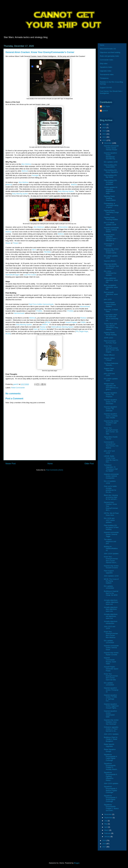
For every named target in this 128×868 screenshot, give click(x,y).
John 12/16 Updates (111, 554)
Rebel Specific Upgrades (109, 745)
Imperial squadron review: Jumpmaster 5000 (110, 714)
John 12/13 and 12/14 (109, 627)
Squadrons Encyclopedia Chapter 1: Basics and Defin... (111, 808)
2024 (104, 128)
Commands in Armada (109, 245)
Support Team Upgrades (109, 369)
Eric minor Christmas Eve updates (110, 273)
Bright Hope (84, 331)
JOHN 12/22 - (109, 338)
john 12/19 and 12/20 (109, 375)
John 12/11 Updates (111, 734)
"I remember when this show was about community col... (111, 318)
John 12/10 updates (111, 783)
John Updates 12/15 (111, 576)
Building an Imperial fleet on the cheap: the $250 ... (111, 594)
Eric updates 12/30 (111, 162)
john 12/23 (108, 299)
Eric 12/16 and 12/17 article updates (109, 520)
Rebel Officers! (109, 355)
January (107, 837)
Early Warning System (66, 191)
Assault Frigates (71, 322)
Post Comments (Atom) (55, 470)
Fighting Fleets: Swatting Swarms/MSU (110, 198)
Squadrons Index (106, 67)
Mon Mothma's (39, 227)
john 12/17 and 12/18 (109, 452)
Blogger (77, 863)
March (107, 830)
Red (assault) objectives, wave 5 (111, 294)
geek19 (105, 111)
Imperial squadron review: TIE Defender (110, 409)
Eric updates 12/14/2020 (109, 642)
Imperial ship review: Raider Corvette (111, 654)
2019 (104, 841)
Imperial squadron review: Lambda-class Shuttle (111, 416)
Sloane (8, 243)
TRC (45, 252)
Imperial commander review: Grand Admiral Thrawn (111, 148)
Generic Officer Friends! (109, 359)
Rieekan (83, 318)
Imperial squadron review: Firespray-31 (111, 690)
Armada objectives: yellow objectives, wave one (111, 602)
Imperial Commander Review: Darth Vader (110, 661)
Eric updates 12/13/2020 (109, 684)
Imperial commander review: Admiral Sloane (111, 230)
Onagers (17, 275)
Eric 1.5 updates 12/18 (110, 482)
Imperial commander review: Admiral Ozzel (111, 648)
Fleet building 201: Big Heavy (110, 176)
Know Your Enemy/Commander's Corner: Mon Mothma (111, 635)
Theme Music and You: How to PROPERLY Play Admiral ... (111, 327)
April (106, 827)
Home (50, 464)
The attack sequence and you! (110, 541)
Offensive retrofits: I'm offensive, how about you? (111, 266)
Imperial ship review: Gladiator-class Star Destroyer (111, 722)
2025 (104, 124)
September (109, 818)
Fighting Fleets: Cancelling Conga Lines (111, 212)
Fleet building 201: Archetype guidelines (110, 182)
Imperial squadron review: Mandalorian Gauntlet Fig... (110, 156)
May (106, 824)
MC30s (48, 322)
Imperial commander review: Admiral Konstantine (111, 476)
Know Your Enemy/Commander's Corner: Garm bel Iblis (111, 677)
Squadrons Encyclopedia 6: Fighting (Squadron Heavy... (111, 776)
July (106, 821)
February (108, 833)
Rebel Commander (18, 388)
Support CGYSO (106, 88)
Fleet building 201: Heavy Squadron (111, 171)
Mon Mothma (26, 164)
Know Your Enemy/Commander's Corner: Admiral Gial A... (111, 560)
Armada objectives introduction (111, 622)
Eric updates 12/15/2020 (109, 587)
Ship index (104, 64)
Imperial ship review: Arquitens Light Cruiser (111, 423)
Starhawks (9, 275)
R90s (49, 252)
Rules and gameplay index (109, 56)
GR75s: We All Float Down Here (111, 514)
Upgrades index (106, 71)
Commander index (106, 60)
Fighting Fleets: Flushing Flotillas (111, 218)
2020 (104, 140)
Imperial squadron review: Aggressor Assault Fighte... (111, 706)
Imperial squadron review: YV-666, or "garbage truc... (110, 698)
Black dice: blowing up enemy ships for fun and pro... (111, 497)
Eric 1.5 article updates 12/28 (110, 224)
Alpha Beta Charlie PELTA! (111, 438)
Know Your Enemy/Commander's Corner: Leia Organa (111, 349)
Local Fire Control (30, 275)
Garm (36, 329)
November (108, 814)
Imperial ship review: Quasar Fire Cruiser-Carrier (111, 251)
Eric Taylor (106, 106)
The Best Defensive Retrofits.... (111, 364)
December (108, 143)
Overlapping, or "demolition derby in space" (111, 205)
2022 (104, 134)
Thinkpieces (104, 78)
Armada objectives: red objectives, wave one (111, 616)
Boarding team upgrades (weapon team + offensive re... (111, 238)
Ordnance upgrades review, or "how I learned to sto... (111, 729)
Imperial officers (110, 261)
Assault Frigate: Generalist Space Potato (111, 669)
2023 (104, 131)
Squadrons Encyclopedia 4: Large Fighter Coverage (111, 757)
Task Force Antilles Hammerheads (41, 304)
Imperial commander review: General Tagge (111, 534)
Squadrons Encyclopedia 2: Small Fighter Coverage (111, 799)
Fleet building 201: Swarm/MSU (110, 166)
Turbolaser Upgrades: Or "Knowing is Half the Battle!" (111, 468)
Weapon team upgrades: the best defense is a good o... (111, 387)
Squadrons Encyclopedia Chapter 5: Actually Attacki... (111, 766)
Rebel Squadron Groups (110, 750)
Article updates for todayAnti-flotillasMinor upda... (111, 190)
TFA (77, 331)
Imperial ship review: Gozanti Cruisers (111, 567)
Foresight (35, 175)
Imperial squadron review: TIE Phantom (110, 395)
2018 (104, 844)
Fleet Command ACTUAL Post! (110, 342)
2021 (104, 137)
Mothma (25, 171)
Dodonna (43, 329)
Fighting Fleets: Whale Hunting (110, 334)
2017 (104, 847)
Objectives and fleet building (110, 52)
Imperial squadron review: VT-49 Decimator (110, 402)
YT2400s (39, 311)
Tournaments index (107, 74)
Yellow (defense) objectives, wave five (111, 280)
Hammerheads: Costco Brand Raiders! (110, 304)
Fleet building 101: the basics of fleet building (111, 527)
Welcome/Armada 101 (108, 49)
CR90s (83, 322)
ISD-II (34, 250)
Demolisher (64, 227)
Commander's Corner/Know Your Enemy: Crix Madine (111, 445)
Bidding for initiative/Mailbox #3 (111, 548)
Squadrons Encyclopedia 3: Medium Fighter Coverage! (111, 789)
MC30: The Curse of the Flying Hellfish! (111, 581)
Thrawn (16, 243)
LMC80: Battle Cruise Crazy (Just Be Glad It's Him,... (111, 459)
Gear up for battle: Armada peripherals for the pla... (110, 489)
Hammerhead (85, 306)
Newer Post (11, 464)
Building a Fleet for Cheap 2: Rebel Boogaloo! (111, 739)
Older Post (89, 464)
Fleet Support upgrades (109, 572)
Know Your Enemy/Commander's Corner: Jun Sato (111, 431)
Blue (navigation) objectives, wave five (111, 287)
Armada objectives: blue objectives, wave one (111, 609)
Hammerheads (19, 313)
